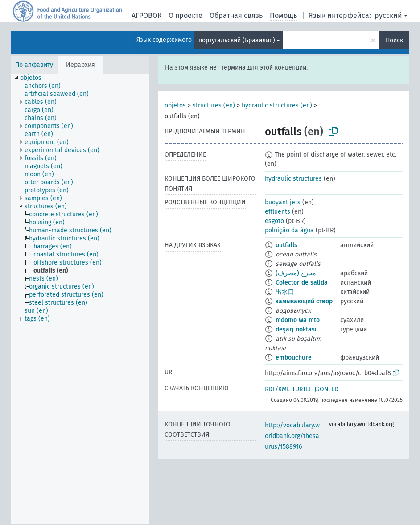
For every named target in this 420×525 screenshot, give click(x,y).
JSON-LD (326, 389)
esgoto (274, 221)
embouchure (294, 358)
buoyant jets (283, 202)
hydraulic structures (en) (277, 105)
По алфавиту (34, 65)
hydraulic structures (293, 179)
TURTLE (302, 389)
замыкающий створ (304, 301)
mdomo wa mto (298, 320)
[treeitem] (35, 78)
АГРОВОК (146, 15)
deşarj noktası (296, 329)
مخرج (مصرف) (296, 273)
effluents (278, 212)
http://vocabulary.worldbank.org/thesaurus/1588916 (292, 436)
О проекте (185, 15)
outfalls (286, 245)
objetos (175, 105)
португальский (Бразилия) (237, 40)
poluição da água (289, 230)
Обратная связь (236, 15)
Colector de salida (302, 283)
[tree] (80, 299)
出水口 (285, 292)
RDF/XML (277, 389)
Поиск (394, 40)
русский (388, 15)
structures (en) (214, 105)
